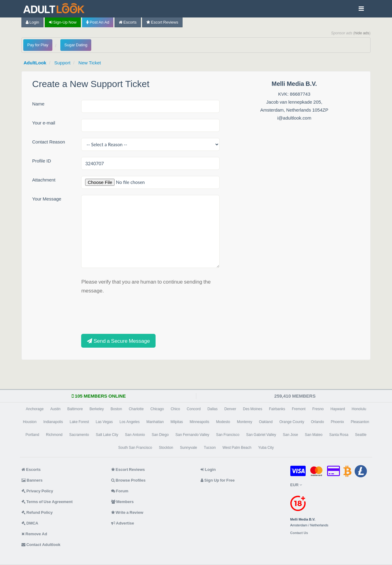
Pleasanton (360, 422)
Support (62, 63)
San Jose (291, 435)
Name (38, 104)
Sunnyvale (188, 448)
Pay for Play (38, 45)
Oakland (266, 422)
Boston (116, 409)
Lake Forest (79, 422)
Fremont (299, 409)
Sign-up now (63, 22)
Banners (32, 480)
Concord (194, 409)
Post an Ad (98, 22)
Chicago (157, 409)
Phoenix (337, 422)
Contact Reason (49, 142)
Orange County (292, 422)
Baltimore (75, 409)
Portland (32, 435)
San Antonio (135, 435)
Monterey (244, 422)
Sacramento (79, 435)
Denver (230, 409)
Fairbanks (277, 409)
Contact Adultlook (41, 545)
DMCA (30, 523)
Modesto (223, 422)
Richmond (54, 435)
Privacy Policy (37, 491)
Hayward (338, 409)
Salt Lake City (107, 435)
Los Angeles (130, 422)
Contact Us (299, 533)
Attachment (44, 180)
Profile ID (42, 161)
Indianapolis (53, 422)
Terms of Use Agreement (47, 502)
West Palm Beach (237, 448)
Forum (120, 491)
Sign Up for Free (218, 480)
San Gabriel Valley (261, 435)
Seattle (361, 435)
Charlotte (136, 409)
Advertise (123, 523)
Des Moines (253, 409)
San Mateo (314, 435)
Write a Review (127, 512)
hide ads (362, 33)
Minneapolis (199, 422)
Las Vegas (104, 422)
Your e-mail (44, 123)
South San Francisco (135, 448)
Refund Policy (37, 512)
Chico (175, 409)
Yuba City (266, 448)
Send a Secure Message (118, 341)
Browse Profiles (128, 480)
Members (123, 502)
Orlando (317, 422)
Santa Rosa (339, 435)
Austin (55, 409)
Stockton (166, 448)
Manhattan (155, 422)
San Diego (160, 435)
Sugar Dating (76, 45)
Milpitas (177, 422)
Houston (30, 422)
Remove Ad (34, 534)
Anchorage (35, 409)
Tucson (210, 448)
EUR (296, 485)
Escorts (128, 22)
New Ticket (90, 63)
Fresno (318, 409)
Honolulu (359, 409)
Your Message (47, 199)
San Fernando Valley (192, 435)
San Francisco (228, 435)
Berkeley (97, 409)
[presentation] (128, 313)
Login (32, 22)
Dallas (212, 409)
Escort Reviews (162, 22)
